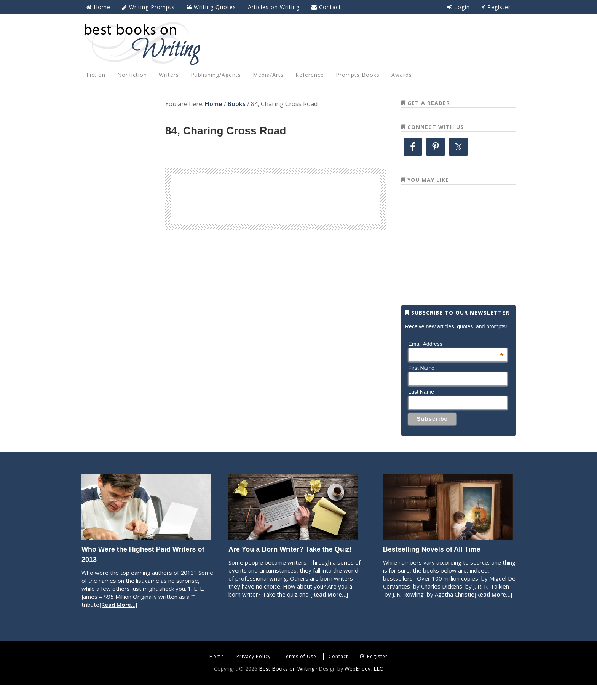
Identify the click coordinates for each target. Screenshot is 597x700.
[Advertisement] (276, 198)
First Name (421, 383)
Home (217, 672)
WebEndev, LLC (364, 684)
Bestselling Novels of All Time (432, 565)
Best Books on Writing (298, 43)
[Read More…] (118, 620)
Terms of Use (300, 672)
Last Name (421, 407)
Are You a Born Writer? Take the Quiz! (290, 565)
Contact (338, 672)
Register (377, 672)
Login (459, 7)
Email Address (456, 359)
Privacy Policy (254, 672)
